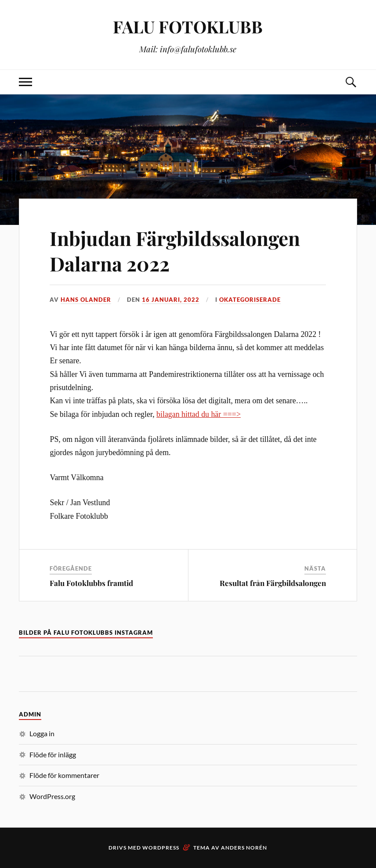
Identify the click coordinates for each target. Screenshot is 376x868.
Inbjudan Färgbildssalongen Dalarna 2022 (175, 250)
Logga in (42, 733)
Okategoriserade (250, 300)
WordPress (161, 848)
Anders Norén (244, 848)
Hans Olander (86, 300)
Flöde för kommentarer (64, 775)
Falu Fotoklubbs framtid (91, 583)
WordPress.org (52, 796)
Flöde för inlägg (53, 754)
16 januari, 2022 (171, 300)
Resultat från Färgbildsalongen (273, 583)
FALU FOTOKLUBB (188, 27)
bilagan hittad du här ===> (199, 414)
